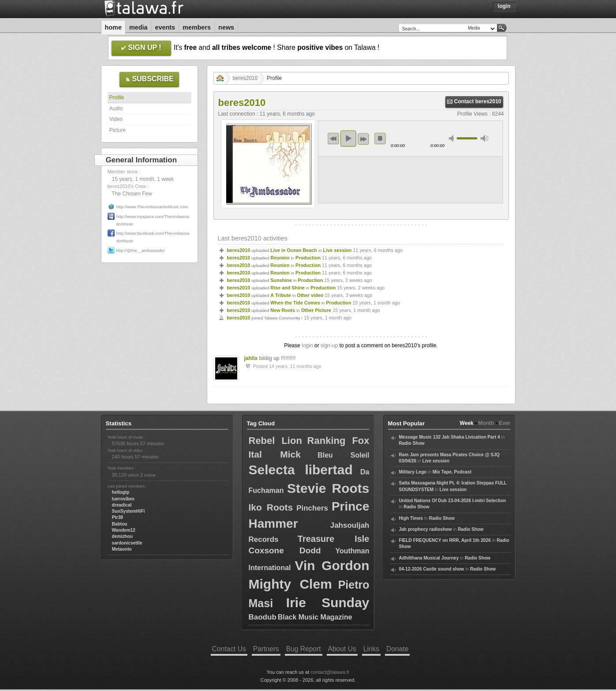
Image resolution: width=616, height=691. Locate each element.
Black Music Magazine (315, 617)
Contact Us (229, 649)
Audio (116, 109)
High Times (411, 518)
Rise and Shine (287, 288)
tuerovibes (123, 499)
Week (467, 423)
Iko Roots (271, 507)
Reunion (280, 258)
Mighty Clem (290, 584)
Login (504, 6)
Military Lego (413, 472)
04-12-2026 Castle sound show (432, 569)
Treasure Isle (334, 539)
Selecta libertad (301, 470)
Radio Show (412, 443)
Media (138, 27)
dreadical (122, 505)
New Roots (283, 310)
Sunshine (281, 280)
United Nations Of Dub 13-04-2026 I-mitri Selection (453, 501)
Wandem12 (124, 530)
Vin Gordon (332, 565)
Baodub (263, 617)
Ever (504, 423)
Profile (117, 98)
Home (113, 27)
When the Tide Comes (295, 303)
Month (486, 423)
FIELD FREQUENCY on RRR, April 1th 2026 (445, 540)
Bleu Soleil (343, 455)
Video (116, 119)
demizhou (123, 536)
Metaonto (122, 549)
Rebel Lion (275, 441)
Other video (310, 295)
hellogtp (121, 492)
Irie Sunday (328, 603)
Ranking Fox (338, 441)
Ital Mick (275, 454)
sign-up (329, 345)
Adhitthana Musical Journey (429, 558)
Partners (266, 649)
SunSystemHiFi (129, 511)
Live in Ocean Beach (294, 250)
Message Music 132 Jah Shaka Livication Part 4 (450, 437)
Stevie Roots (328, 488)
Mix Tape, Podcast (452, 472)
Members (197, 27)
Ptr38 (118, 517)
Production (308, 258)
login (307, 345)
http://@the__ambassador (141, 250)
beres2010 (245, 78)
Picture (118, 130)
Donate (397, 649)
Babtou (120, 524)
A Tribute (280, 295)
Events (165, 27)
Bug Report (304, 649)
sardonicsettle (127, 543)
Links (371, 649)
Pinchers (312, 508)
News (226, 27)
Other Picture (316, 310)
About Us (342, 649)
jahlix (251, 358)
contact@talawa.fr (330, 672)
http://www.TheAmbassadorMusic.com (152, 207)
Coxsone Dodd (285, 550)
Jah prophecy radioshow (426, 529)
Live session (338, 250)
